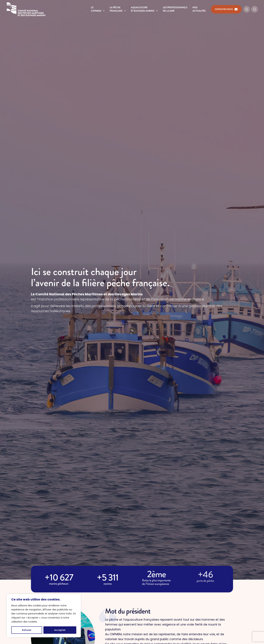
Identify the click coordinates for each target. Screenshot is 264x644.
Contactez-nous (226, 9)
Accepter (60, 630)
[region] (44, 616)
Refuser (27, 630)
